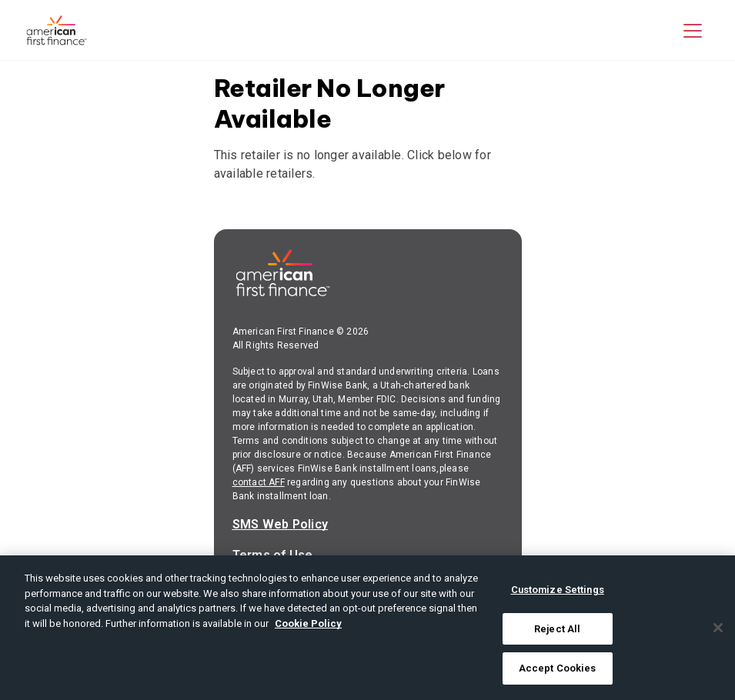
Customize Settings (558, 590)
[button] (693, 30)
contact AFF (259, 482)
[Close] (718, 628)
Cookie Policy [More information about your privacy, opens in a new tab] (308, 623)
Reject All (557, 629)
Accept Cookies (558, 668)
